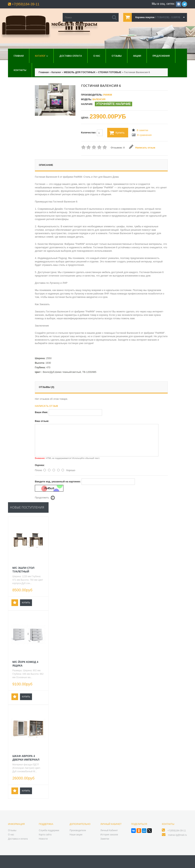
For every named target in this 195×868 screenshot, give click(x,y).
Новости (43, 839)
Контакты (20, 70)
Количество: (92, 133)
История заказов (109, 835)
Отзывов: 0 (118, 148)
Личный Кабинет (109, 830)
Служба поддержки (49, 830)
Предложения (161, 56)
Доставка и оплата (18, 839)
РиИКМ (108, 95)
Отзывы (117, 56)
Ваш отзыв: (42, 421)
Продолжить (45, 498)
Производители (78, 830)
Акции (137, 56)
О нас (97, 56)
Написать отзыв (142, 148)
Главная (19, 56)
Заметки (105, 839)
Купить (117, 133)
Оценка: (40, 465)
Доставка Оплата (71, 56)
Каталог (40, 56)
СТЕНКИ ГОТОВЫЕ (110, 72)
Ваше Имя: (41, 412)
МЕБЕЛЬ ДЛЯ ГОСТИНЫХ (80, 72)
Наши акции (76, 835)
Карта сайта (45, 835)
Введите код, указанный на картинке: (58, 482)
